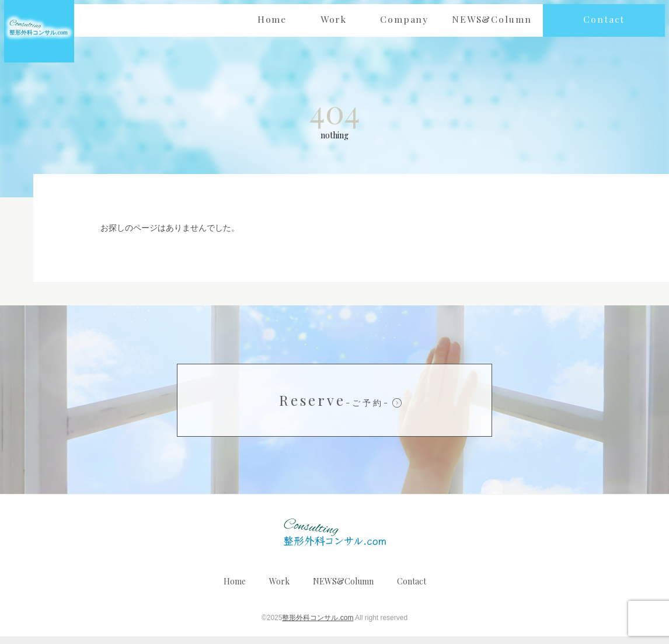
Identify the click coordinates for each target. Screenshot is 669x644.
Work (279, 589)
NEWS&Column (343, 589)
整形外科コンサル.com (318, 625)
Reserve (334, 408)
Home (235, 589)
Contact (412, 589)
